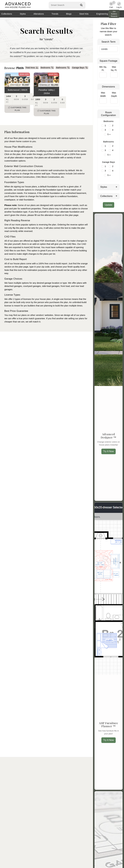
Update (109, 205)
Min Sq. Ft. (103, 69)
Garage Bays (80, 72)
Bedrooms (47, 72)
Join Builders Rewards (114, 14)
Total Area (32, 72)
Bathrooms (63, 72)
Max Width (103, 94)
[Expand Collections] (116, 196)
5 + (109, 134)
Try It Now (109, 451)
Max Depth (114, 94)
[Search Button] (81, 5)
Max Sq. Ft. (114, 69)
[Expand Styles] (116, 187)
